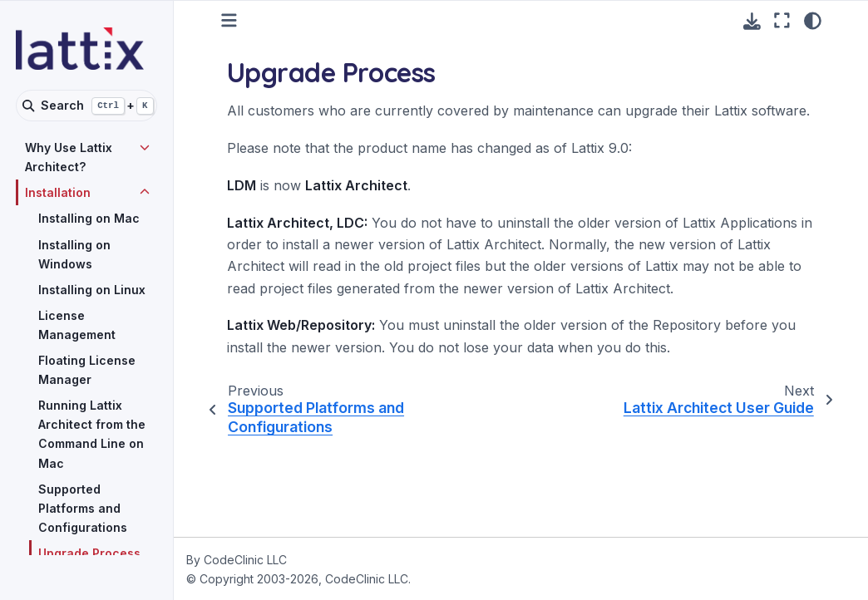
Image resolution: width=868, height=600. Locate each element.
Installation (58, 192)
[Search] (86, 106)
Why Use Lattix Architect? (69, 157)
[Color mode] (813, 21)
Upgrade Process (89, 553)
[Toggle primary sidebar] (229, 20)
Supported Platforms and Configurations (83, 508)
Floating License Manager (87, 370)
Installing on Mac (89, 218)
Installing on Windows (74, 254)
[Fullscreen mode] (782, 21)
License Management (77, 325)
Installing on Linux (92, 290)
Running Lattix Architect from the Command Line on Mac (92, 434)
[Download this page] (752, 21)
